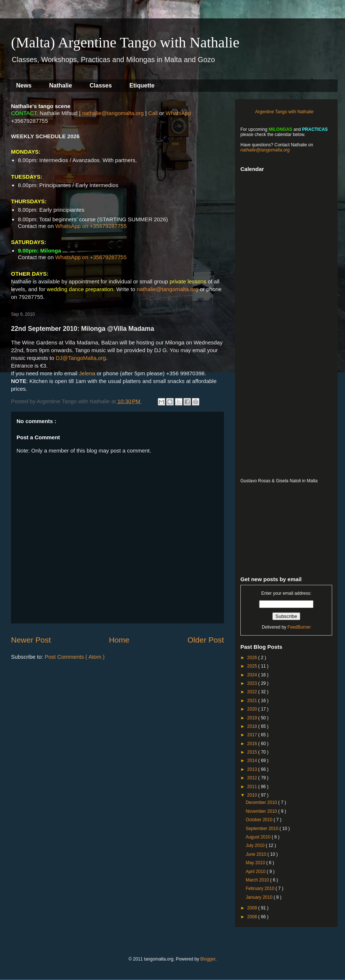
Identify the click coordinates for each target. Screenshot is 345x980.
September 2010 (262, 829)
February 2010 (260, 888)
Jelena (87, 373)
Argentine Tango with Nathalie (284, 112)
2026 (253, 658)
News (24, 85)
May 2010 (256, 863)
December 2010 (262, 802)
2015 (253, 752)
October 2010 (259, 820)
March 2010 (258, 880)
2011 (253, 787)
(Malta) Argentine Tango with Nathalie (125, 42)
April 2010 (256, 872)
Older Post (206, 640)
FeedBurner (299, 627)
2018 (253, 726)
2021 (253, 701)
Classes (101, 85)
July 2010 (256, 845)
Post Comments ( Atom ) (75, 657)
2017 (253, 735)
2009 (253, 908)
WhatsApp (178, 113)
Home (119, 640)
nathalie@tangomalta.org (113, 113)
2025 (253, 666)
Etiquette (142, 85)
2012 (253, 778)
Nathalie (61, 85)
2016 (253, 744)
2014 (253, 761)
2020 (253, 709)
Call (153, 113)
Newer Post (31, 640)
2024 (253, 675)
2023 (253, 683)
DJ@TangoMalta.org (81, 358)
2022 (253, 692)
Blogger (208, 959)
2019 (253, 718)
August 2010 (259, 837)
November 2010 (262, 811)
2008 (253, 917)
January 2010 (259, 897)
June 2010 (256, 854)
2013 (253, 769)
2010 (253, 795)
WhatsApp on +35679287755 (91, 226)
